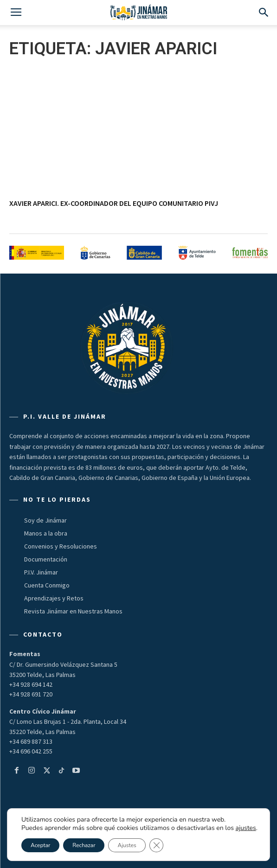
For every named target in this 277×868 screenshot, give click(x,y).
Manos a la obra (46, 533)
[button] (264, 13)
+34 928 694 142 (31, 684)
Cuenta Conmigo (47, 585)
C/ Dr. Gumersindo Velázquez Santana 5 (63, 664)
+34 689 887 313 (31, 741)
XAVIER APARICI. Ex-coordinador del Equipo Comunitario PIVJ (114, 203)
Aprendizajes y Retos (54, 598)
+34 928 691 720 (31, 694)
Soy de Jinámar (45, 520)
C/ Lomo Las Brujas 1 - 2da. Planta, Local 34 (68, 721)
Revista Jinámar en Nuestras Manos (73, 611)
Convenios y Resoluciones (61, 546)
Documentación (46, 559)
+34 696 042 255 (31, 751)
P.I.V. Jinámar (41, 572)
